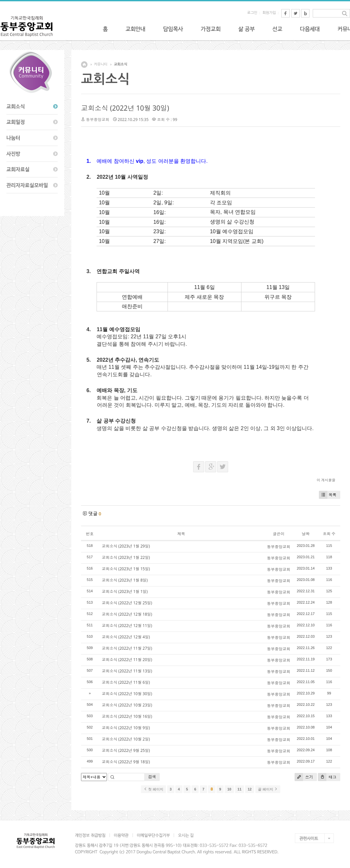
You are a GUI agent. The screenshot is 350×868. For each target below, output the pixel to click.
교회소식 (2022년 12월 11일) (127, 626)
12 (250, 789)
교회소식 (120, 64)
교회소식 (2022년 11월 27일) (127, 648)
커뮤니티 (101, 64)
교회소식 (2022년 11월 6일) (126, 682)
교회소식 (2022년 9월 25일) (126, 750)
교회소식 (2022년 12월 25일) (127, 603)
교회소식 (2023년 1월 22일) (126, 557)
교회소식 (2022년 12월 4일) (126, 637)
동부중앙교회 (98, 120)
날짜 (306, 534)
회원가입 (269, 13)
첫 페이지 (153, 789)
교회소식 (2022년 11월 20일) (127, 660)
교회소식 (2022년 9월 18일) (126, 762)
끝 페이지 (268, 789)
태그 (327, 777)
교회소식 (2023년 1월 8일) (125, 580)
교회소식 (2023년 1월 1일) (125, 591)
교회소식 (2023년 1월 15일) (126, 569)
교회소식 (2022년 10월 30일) (125, 108)
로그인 (252, 13)
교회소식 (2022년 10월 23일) (127, 705)
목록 (328, 495)
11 (239, 789)
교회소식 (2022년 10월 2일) (126, 739)
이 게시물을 (326, 480)
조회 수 (329, 534)
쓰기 (304, 777)
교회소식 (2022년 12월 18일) (127, 614)
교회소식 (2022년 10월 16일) (127, 716)
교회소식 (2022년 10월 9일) (126, 728)
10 (229, 789)
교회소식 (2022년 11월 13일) (127, 671)
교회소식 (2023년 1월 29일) (126, 546)
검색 (152, 777)
